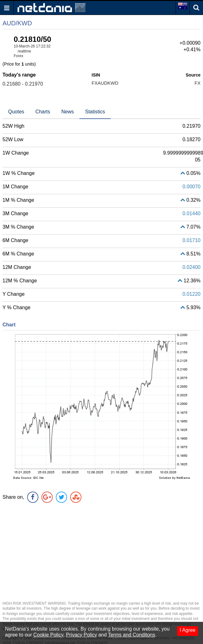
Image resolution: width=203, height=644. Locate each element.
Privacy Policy (81, 635)
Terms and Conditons (131, 635)
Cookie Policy (48, 635)
